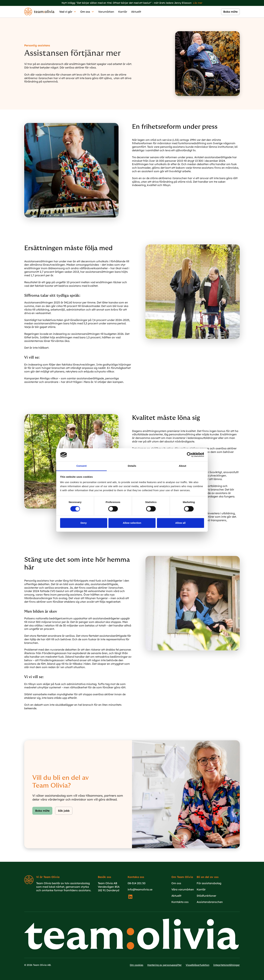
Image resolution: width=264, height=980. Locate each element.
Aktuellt (136, 12)
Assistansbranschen (210, 902)
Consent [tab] (82, 466)
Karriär (123, 12)
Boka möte (42, 811)
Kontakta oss (180, 902)
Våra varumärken (183, 889)
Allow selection (132, 523)
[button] (68, 12)
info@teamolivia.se (140, 889)
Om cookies (137, 965)
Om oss (176, 883)
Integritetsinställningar (227, 965)
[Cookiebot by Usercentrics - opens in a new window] (189, 455)
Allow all (180, 523)
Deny (84, 523)
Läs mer (198, 3)
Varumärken (106, 12)
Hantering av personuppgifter (164, 965)
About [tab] (183, 466)
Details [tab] (132, 466)
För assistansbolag (209, 883)
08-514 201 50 (137, 883)
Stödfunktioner (206, 896)
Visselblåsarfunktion (197, 965)
